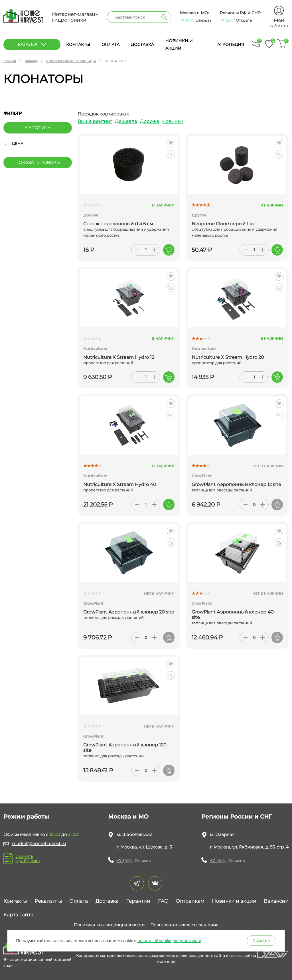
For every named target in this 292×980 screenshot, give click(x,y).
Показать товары (38, 162)
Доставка (142, 44)
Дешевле (126, 121)
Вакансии (276, 901)
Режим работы (26, 817)
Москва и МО (128, 817)
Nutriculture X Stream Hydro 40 (120, 484)
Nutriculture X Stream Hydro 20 (228, 357)
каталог (32, 44)
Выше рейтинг (95, 121)
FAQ (163, 901)
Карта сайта (18, 915)
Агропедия (231, 44)
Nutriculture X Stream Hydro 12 (119, 357)
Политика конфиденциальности (109, 925)
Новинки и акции (234, 901)
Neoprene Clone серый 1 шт (224, 224)
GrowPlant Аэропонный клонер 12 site (236, 484)
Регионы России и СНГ (237, 817)
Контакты (78, 44)
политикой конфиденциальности (169, 941)
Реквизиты (48, 901)
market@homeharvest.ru (39, 844)
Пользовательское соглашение (184, 925)
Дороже (150, 121)
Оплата (110, 44)
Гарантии (138, 901)
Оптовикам (190, 901)
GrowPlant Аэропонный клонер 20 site (129, 612)
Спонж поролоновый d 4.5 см (118, 224)
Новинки (173, 121)
